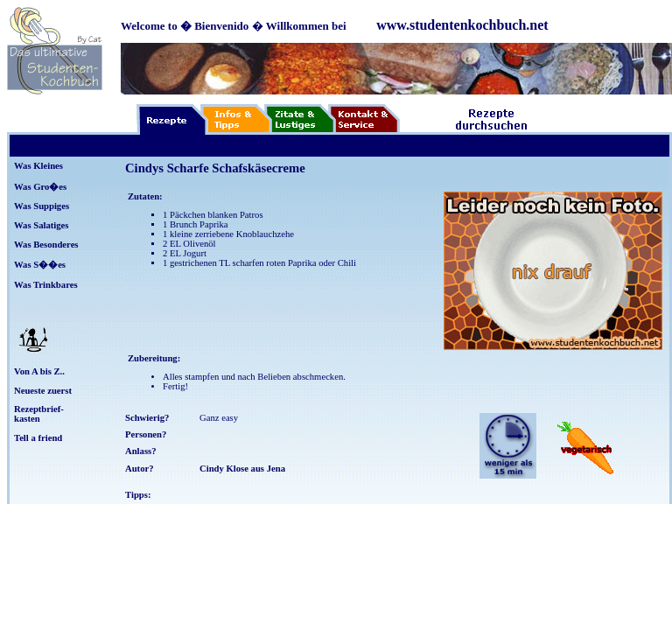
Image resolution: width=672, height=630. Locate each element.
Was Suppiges (42, 206)
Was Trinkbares (46, 285)
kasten (27, 419)
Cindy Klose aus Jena (242, 469)
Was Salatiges (41, 225)
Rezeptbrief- (39, 409)
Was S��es (40, 265)
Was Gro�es (40, 187)
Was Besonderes (46, 245)
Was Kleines (38, 166)
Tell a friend (38, 438)
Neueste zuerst (43, 391)
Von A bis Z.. (39, 371)
